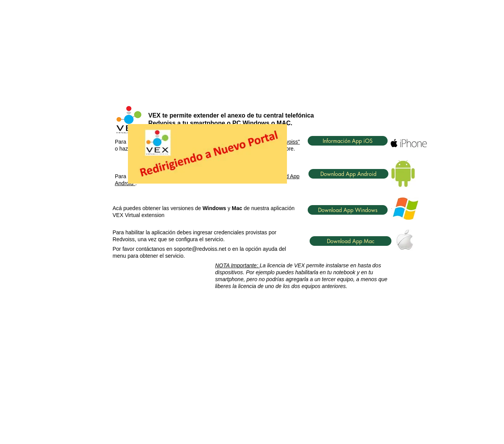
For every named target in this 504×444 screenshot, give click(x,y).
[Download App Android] (348, 174)
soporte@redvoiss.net (200, 249)
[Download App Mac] (351, 241)
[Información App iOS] (348, 141)
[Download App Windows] (348, 210)
